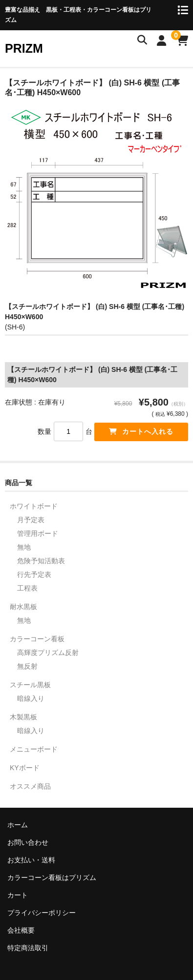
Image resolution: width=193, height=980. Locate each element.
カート (18, 895)
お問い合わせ (28, 842)
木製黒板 (23, 717)
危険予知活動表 (41, 561)
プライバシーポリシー (42, 913)
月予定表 (31, 520)
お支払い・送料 (31, 860)
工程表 (27, 588)
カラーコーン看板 (37, 639)
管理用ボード (38, 533)
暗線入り (31, 698)
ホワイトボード (34, 506)
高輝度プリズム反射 (48, 653)
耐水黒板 (23, 607)
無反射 (27, 666)
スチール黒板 (30, 685)
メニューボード (34, 749)
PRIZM (24, 48)
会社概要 (21, 930)
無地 (24, 547)
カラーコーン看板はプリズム (52, 878)
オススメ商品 (30, 786)
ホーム (18, 825)
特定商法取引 (28, 948)
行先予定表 (34, 574)
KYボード (25, 768)
